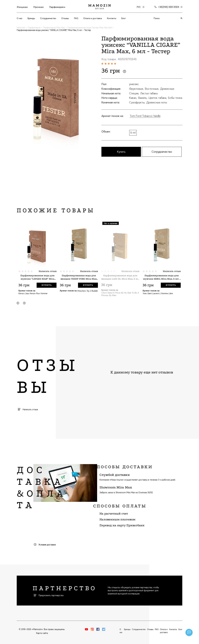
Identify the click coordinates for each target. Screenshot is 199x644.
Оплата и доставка (93, 18)
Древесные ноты (157, 102)
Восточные (152, 89)
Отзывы (65, 18)
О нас (20, 18)
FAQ (76, 18)
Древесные (167, 89)
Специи (134, 93)
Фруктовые (136, 89)
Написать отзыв (48, 271)
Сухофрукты (137, 102)
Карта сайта (42, 633)
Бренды (31, 18)
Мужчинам (39, 7)
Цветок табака (157, 98)
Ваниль (142, 98)
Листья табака (149, 93)
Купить (121, 152)
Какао (133, 98)
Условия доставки (45, 545)
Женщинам (22, 7)
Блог (124, 18)
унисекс (134, 84)
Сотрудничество (48, 18)
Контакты (112, 18)
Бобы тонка (175, 98)
